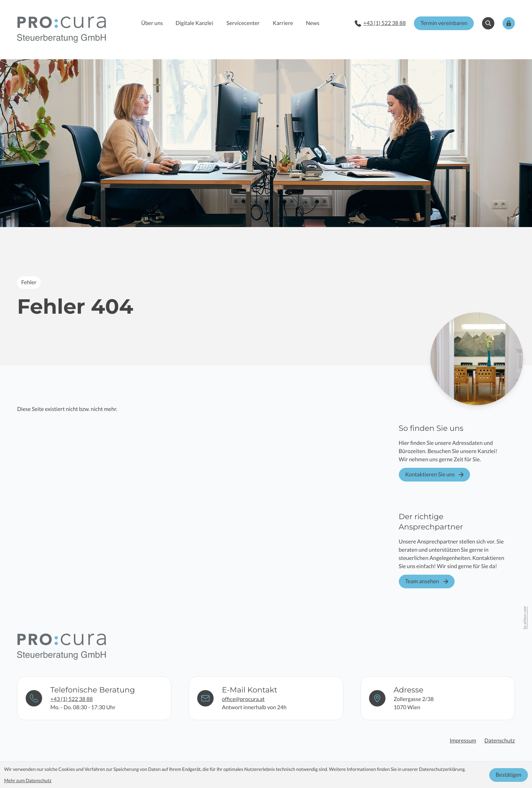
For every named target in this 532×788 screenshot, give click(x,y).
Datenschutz (500, 741)
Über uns (152, 23)
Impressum (463, 741)
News (313, 23)
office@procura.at (243, 699)
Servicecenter (243, 23)
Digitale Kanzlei (194, 23)
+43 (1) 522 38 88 (72, 699)
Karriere (283, 23)
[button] (380, 23)
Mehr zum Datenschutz (28, 780)
